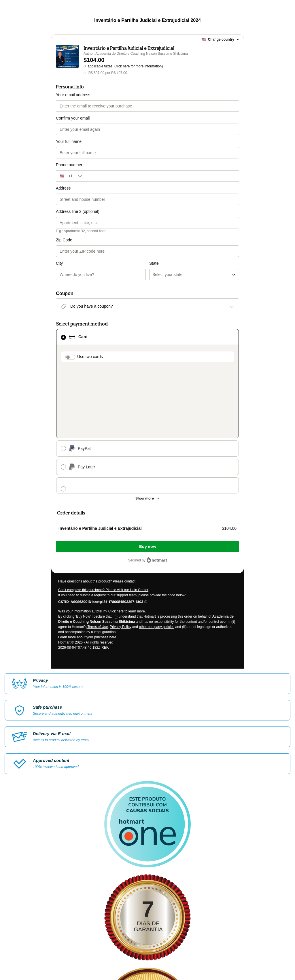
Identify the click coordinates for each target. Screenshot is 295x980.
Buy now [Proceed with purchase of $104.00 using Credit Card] (148, 456)
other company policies (157, 536)
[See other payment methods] (147, 407)
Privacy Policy (121, 536)
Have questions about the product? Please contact (97, 490)
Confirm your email (73, 118)
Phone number (69, 165)
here (113, 546)
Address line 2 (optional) (78, 211)
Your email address (73, 95)
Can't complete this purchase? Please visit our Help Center (103, 499)
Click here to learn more (127, 520)
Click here (122, 66)
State (154, 240)
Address (63, 188)
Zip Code (64, 240)
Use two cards (90, 333)
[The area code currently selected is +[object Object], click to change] (71, 176)
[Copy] (101, 510)
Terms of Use (97, 536)
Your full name (69, 141)
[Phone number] (163, 176)
